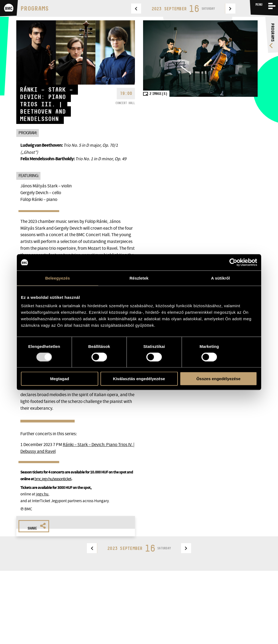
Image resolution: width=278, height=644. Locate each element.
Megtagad (59, 379)
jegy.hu (42, 494)
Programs (34, 8)
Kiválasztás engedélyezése (139, 379)
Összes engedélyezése (218, 379)
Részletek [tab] (139, 278)
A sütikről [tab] (220, 278)
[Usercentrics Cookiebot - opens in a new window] (233, 262)
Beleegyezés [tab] (57, 278)
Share (37, 527)
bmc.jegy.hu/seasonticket (53, 479)
